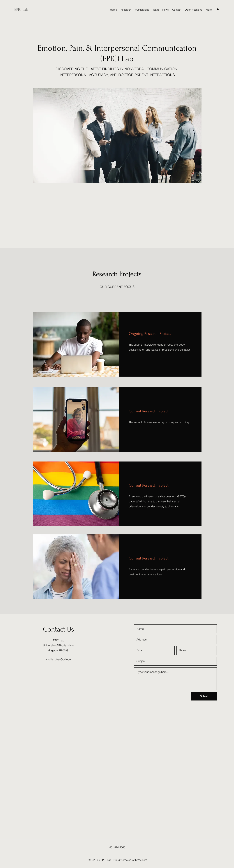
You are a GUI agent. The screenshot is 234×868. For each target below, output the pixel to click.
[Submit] (204, 696)
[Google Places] (218, 10)
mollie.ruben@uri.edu (58, 659)
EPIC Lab (21, 9)
